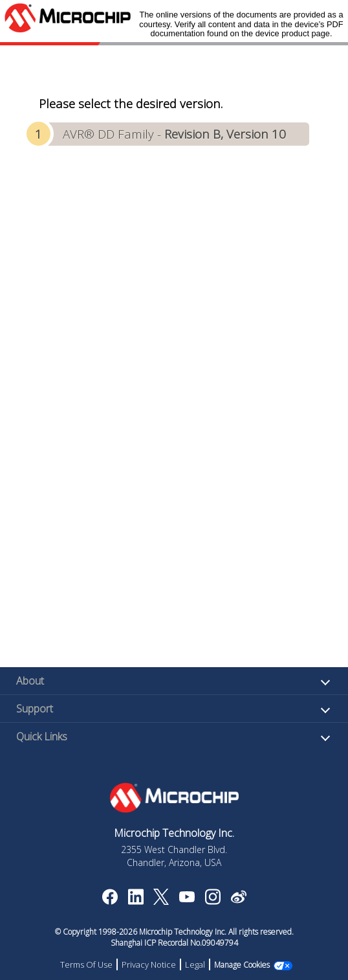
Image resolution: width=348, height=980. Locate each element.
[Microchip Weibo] (238, 900)
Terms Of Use (86, 964)
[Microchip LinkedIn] (136, 901)
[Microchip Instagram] (212, 901)
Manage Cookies (242, 965)
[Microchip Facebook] (110, 901)
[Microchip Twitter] (161, 901)
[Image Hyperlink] (187, 898)
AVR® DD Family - (174, 134)
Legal (195, 964)
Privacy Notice (149, 964)
